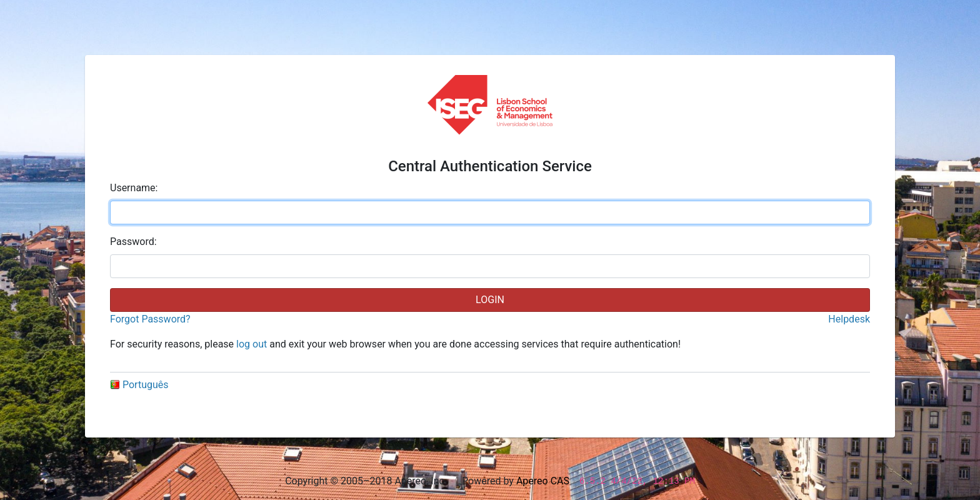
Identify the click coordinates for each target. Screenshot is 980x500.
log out (252, 344)
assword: (133, 242)
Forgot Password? (150, 319)
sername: (134, 188)
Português (139, 385)
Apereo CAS (543, 481)
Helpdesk (849, 319)
